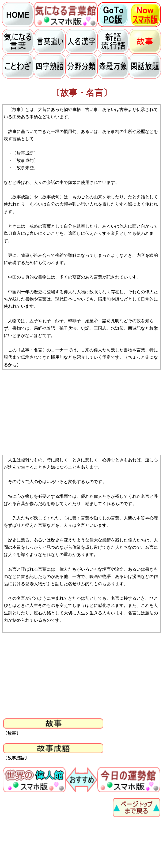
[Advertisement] (81, 412)
